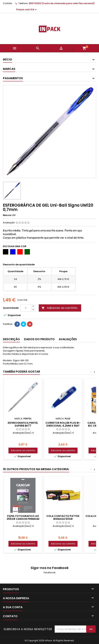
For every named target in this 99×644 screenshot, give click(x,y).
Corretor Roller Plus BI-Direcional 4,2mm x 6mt (63, 424)
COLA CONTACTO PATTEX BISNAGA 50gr (63, 517)
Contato (7, 3)
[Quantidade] (26, 308)
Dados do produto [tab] (39, 339)
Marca (7, 215)
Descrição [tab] (11, 339)
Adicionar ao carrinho (59, 308)
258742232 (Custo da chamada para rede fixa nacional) (62, 3)
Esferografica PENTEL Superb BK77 (23, 424)
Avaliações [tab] (68, 339)
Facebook (50, 572)
